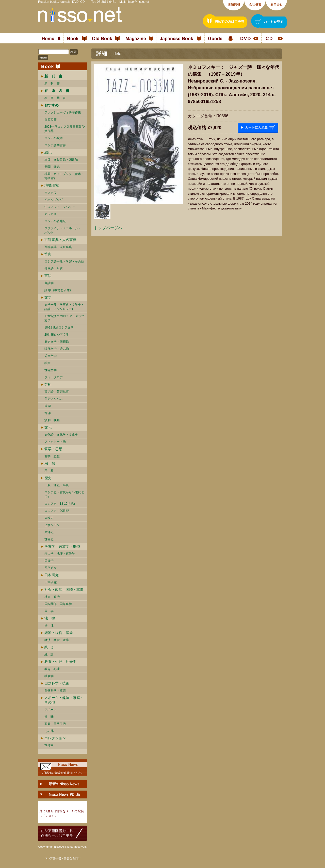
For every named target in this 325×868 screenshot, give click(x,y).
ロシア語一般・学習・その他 (64, 261)
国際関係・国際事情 (58, 604)
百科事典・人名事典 (60, 240)
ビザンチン (52, 525)
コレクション (55, 738)
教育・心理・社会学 (60, 662)
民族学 (49, 561)
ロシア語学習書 (55, 145)
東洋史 (49, 532)
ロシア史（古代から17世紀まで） (64, 494)
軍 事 (49, 611)
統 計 (50, 647)
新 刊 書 (52, 84)
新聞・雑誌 (52, 167)
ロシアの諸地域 (55, 221)
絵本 (47, 363)
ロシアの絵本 (54, 138)
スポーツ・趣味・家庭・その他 (64, 700)
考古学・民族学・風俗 (62, 546)
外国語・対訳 (54, 269)
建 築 (48, 406)
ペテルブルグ (54, 200)
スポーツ (51, 710)
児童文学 (51, 356)
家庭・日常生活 (55, 724)
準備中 (49, 745)
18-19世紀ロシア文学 (59, 327)
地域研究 (52, 185)
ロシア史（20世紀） (58, 511)
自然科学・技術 (57, 683)
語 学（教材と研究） (59, 290)
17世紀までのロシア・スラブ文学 (64, 318)
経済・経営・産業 (59, 633)
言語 (48, 276)
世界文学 (51, 370)
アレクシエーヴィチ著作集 (63, 112)
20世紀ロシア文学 (57, 335)
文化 (48, 427)
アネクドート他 (55, 442)
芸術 (48, 384)
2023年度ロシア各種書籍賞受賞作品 (65, 129)
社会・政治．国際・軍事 (64, 589)
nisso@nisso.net (138, 2)
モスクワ (51, 193)
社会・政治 (52, 597)
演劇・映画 (52, 420)
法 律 (50, 618)
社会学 (49, 676)
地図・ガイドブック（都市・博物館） (64, 176)
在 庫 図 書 (55, 98)
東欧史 (49, 518)
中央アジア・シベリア (60, 207)
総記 (48, 152)
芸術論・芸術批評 (57, 392)
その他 (49, 731)
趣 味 (49, 717)
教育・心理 (52, 669)
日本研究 (52, 575)
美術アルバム (54, 399)
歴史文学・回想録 (57, 342)
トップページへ (108, 228)
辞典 (48, 254)
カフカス (51, 214)
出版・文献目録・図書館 (61, 160)
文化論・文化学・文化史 (61, 435)
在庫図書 (51, 120)
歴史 (48, 478)
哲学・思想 (53, 449)
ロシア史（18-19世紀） (61, 504)
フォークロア (54, 377)
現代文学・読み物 (57, 349)
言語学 (49, 283)
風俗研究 (51, 568)
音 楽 (48, 413)
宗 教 (50, 463)
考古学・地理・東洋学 (60, 554)
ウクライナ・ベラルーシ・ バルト (63, 230)
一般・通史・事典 (57, 485)
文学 (48, 297)
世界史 (49, 539)
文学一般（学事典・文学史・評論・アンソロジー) (64, 307)
